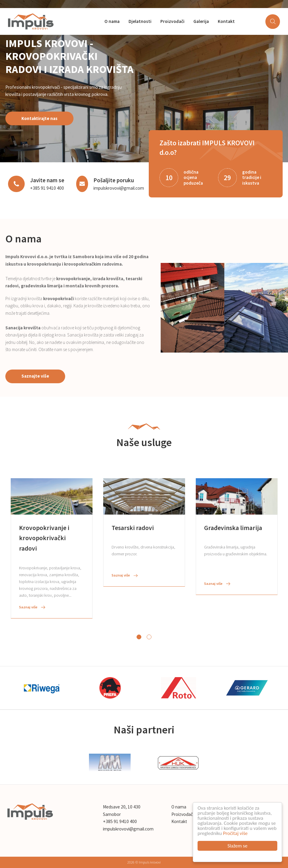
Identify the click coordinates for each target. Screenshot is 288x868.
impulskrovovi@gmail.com (119, 188)
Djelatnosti (140, 21)
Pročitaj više (235, 833)
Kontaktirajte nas (39, 118)
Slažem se (238, 846)
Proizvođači (172, 21)
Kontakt (226, 21)
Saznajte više (35, 376)
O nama (112, 21)
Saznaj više (32, 607)
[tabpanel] (52, 548)
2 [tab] (149, 637)
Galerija (201, 21)
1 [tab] (139, 637)
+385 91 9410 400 (47, 188)
